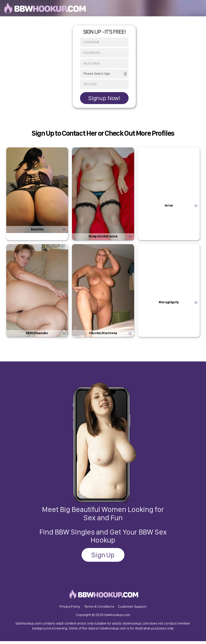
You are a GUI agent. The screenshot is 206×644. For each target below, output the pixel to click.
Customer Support (132, 608)
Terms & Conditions (99, 608)
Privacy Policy (70, 608)
